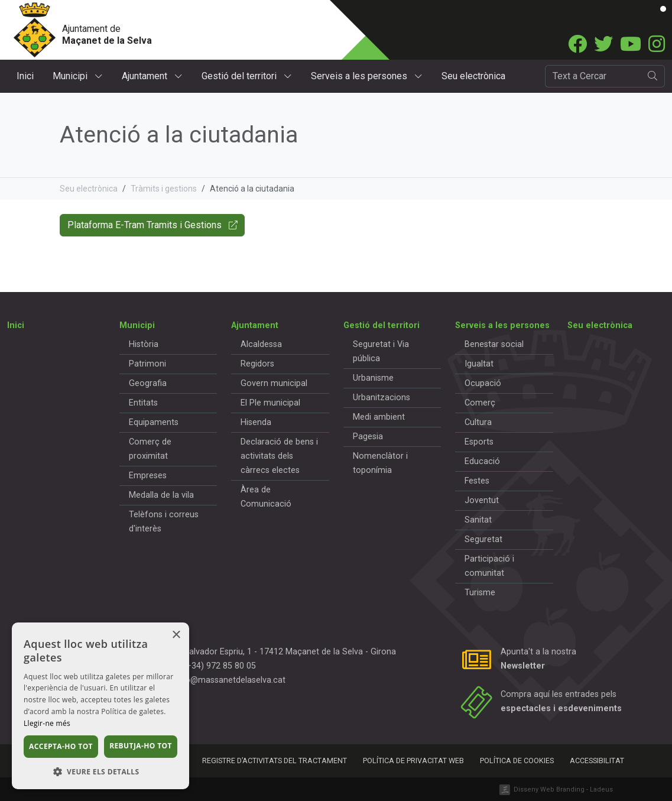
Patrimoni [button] (147, 364)
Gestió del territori (247, 76)
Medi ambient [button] (379, 417)
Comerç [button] (480, 403)
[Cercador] (593, 76)
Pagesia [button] (368, 437)
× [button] (176, 635)
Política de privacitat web (413, 761)
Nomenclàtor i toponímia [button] (380, 463)
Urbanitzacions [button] (382, 398)
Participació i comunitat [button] (489, 566)
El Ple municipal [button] (270, 403)
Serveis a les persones (367, 76)
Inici (25, 76)
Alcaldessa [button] (261, 344)
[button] (100, 771)
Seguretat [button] (483, 539)
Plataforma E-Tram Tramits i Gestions (152, 225)
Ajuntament (152, 76)
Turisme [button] (480, 593)
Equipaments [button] (154, 422)
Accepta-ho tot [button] (61, 746)
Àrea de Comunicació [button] (266, 497)
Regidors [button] (257, 364)
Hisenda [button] (256, 422)
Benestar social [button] (494, 344)
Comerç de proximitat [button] (150, 449)
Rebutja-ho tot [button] (141, 746)
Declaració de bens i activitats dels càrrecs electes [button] (279, 456)
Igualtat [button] (479, 364)
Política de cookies (517, 761)
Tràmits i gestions (164, 189)
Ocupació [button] (483, 383)
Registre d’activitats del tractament (275, 761)
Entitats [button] (143, 403)
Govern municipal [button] (274, 383)
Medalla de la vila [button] (161, 495)
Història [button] (144, 344)
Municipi (78, 76)
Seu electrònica (473, 76)
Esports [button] (479, 442)
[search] (653, 76)
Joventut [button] (482, 500)
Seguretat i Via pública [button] (381, 351)
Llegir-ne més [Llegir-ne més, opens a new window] (47, 723)
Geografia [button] (148, 383)
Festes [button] (477, 481)
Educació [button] (482, 461)
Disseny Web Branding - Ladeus (563, 789)
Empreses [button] (148, 476)
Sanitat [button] (478, 520)
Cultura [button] (478, 422)
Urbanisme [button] (373, 378)
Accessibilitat (597, 761)
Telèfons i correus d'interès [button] (164, 522)
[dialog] (100, 706)
